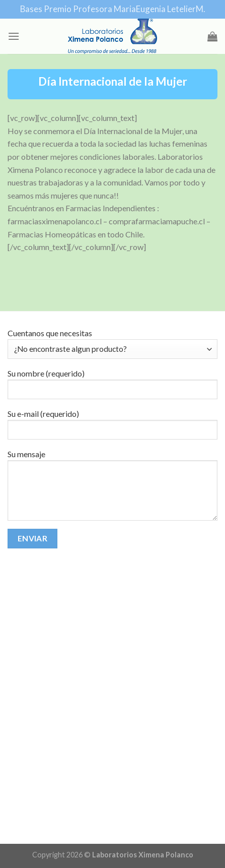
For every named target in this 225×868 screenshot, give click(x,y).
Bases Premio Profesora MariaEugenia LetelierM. (113, 9)
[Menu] (14, 36)
